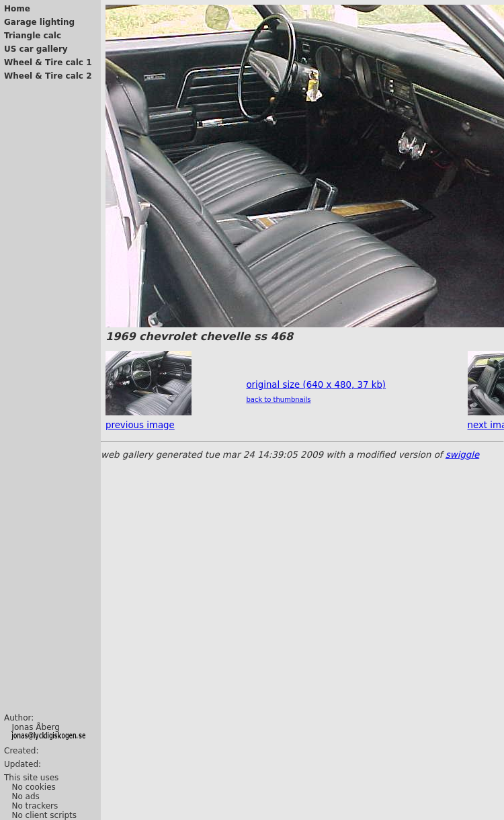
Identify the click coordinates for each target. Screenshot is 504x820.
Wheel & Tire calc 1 (48, 63)
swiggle (462, 455)
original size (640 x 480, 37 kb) (316, 385)
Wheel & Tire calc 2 (48, 76)
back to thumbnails (278, 400)
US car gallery (36, 49)
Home (17, 9)
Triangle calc (33, 36)
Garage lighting (39, 22)
